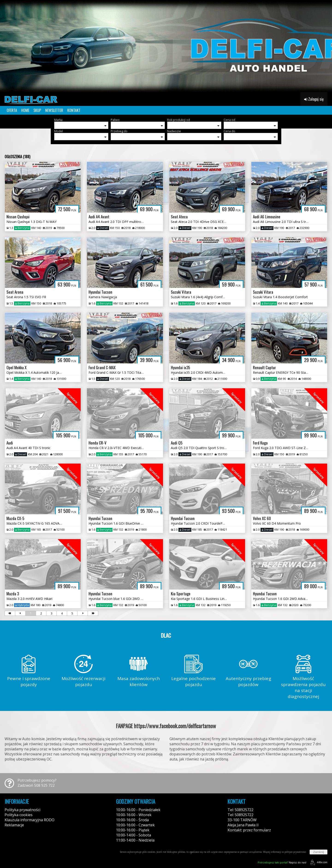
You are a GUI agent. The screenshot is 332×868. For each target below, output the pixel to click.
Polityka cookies (19, 815)
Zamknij (319, 852)
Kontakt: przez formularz (249, 830)
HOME (25, 110)
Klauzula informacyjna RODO (30, 820)
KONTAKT (74, 110)
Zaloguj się (314, 99)
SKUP (37, 110)
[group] (166, 46)
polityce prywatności (295, 852)
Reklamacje (14, 825)
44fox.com (318, 862)
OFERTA (12, 110)
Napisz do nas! (282, 862)
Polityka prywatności (22, 810)
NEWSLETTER (54, 110)
